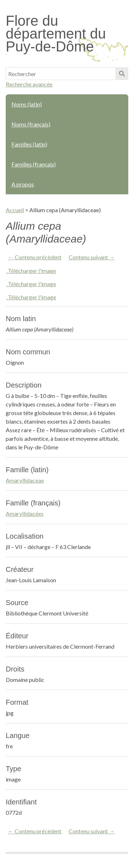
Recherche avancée (29, 84)
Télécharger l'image (32, 271)
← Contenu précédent (35, 257)
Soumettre (122, 74)
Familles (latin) (29, 144)
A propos (23, 184)
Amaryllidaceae (25, 480)
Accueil (15, 210)
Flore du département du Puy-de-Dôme (56, 34)
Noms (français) (31, 124)
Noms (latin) (27, 104)
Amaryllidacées (25, 513)
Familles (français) (34, 164)
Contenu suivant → (92, 257)
